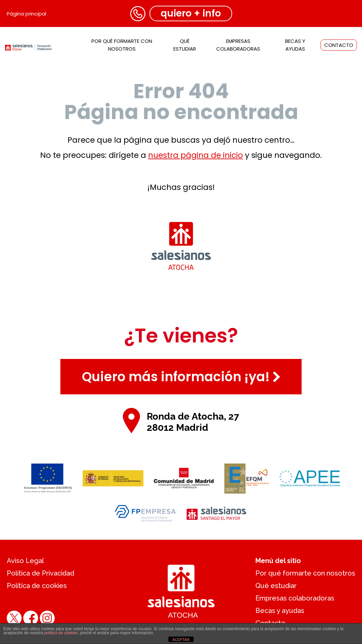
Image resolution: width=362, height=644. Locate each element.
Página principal (26, 14)
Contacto (339, 45)
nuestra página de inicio (196, 155)
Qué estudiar (276, 586)
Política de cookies (37, 586)
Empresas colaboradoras (295, 598)
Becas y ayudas (280, 611)
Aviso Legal (25, 561)
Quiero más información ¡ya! (181, 377)
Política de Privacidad (40, 573)
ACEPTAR (181, 640)
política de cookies (61, 633)
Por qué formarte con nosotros (305, 573)
